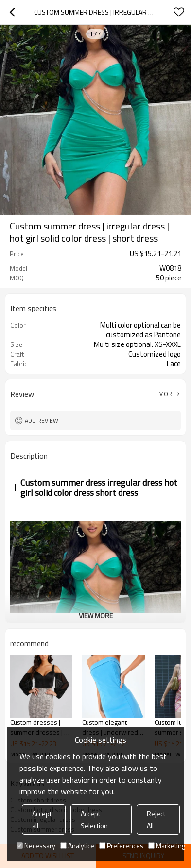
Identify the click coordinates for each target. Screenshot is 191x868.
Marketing (167, 845)
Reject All (156, 819)
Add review (42, 420)
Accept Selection (94, 819)
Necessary (36, 845)
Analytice (77, 845)
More (167, 394)
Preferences (121, 845)
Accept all (42, 819)
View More (96, 615)
